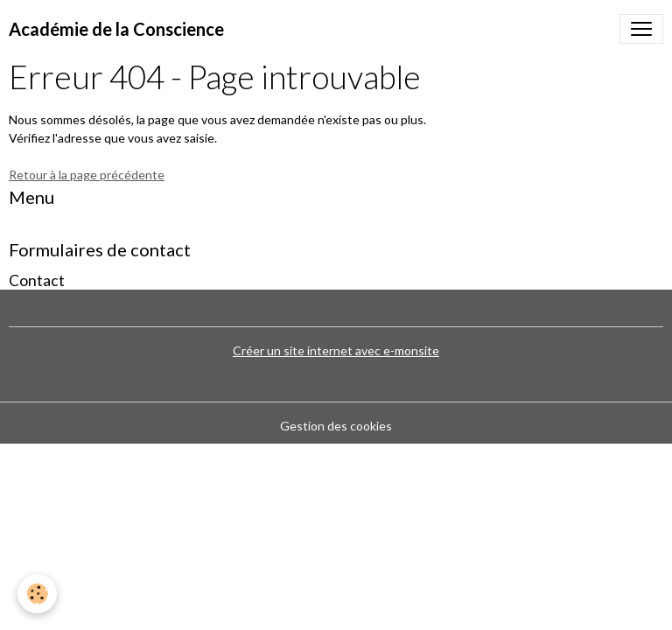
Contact (37, 280)
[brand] (116, 29)
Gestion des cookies (336, 426)
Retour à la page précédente (87, 175)
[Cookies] (37, 594)
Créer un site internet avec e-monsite (336, 350)
